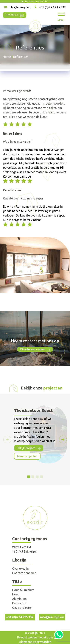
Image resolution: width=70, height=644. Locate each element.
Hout (15, 594)
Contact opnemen (24, 573)
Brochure (15, 15)
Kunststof (19, 603)
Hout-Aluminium (23, 590)
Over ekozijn (20, 569)
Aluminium (19, 599)
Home (7, 57)
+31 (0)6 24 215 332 (52, 7)
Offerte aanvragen (32, 349)
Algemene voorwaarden (35, 642)
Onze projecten (22, 608)
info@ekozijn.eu (20, 7)
